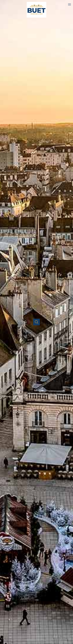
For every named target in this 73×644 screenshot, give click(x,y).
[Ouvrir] (37, 322)
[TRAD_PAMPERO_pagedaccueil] (36, 16)
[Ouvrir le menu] (70, 4)
